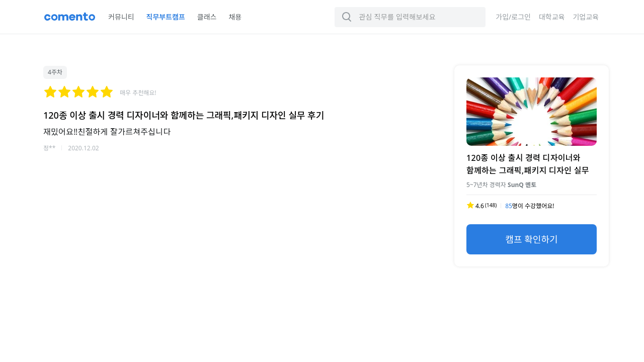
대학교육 (552, 17)
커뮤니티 (121, 17)
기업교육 (586, 17)
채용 (235, 17)
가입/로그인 (513, 17)
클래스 (207, 17)
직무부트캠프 (166, 17)
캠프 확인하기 (531, 239)
